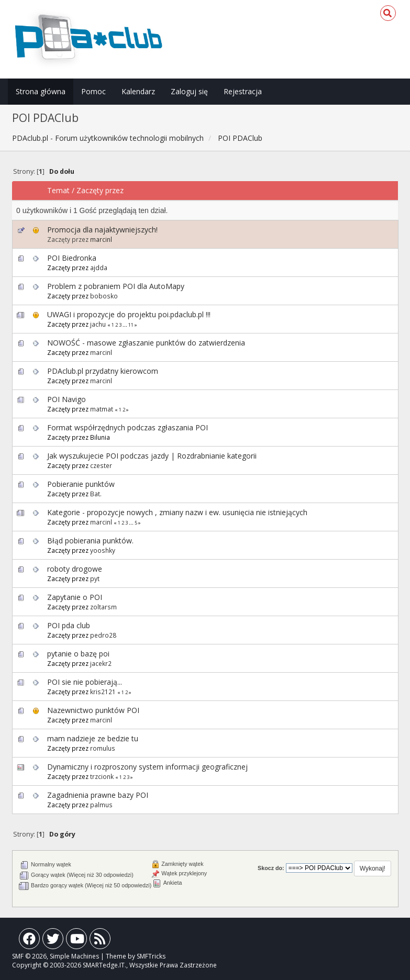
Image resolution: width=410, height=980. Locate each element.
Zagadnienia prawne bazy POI (98, 795)
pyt (95, 578)
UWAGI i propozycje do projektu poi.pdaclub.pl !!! (129, 314)
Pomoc (93, 91)
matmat (102, 409)
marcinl (101, 239)
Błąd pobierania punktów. (90, 541)
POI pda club (69, 625)
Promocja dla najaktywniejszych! (102, 230)
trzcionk (102, 776)
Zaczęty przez (100, 190)
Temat (58, 190)
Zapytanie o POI (75, 597)
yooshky (103, 550)
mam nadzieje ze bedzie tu (93, 738)
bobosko (104, 296)
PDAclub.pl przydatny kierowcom (103, 371)
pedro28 (103, 635)
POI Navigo (67, 399)
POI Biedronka (72, 258)
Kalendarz (138, 91)
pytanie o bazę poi (78, 654)
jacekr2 (101, 663)
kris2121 (103, 692)
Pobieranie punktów (81, 484)
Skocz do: (271, 868)
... (125, 325)
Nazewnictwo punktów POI (93, 710)
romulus (103, 748)
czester (101, 465)
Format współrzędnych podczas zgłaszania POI (128, 427)
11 (131, 325)
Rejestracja (243, 91)
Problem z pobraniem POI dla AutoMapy (116, 286)
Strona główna (41, 91)
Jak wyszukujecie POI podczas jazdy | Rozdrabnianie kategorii (152, 456)
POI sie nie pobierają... (85, 682)
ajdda (99, 268)
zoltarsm (103, 607)
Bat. (96, 494)
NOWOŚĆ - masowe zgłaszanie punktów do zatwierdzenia (146, 343)
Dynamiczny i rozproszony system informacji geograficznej (147, 767)
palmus (101, 805)
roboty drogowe (75, 569)
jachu (98, 324)
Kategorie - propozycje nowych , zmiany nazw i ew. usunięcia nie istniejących (177, 512)
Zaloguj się (189, 91)
